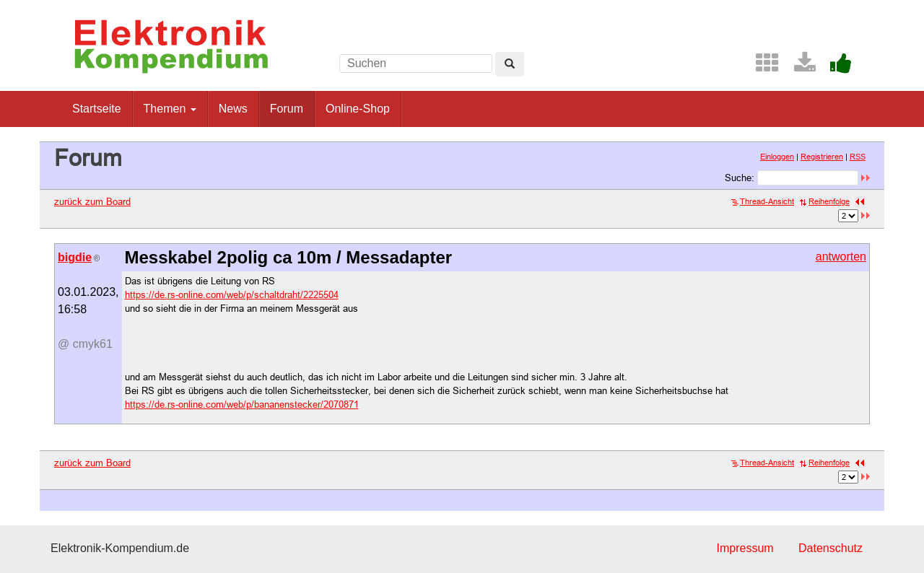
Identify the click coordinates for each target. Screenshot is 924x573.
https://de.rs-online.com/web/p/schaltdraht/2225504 (232, 294)
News (233, 109)
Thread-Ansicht (763, 201)
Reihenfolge (825, 201)
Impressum (745, 548)
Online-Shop (358, 109)
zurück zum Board (92, 201)
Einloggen (777, 157)
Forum (287, 109)
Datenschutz (831, 548)
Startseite (97, 109)
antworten (841, 257)
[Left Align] (510, 64)
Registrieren (822, 157)
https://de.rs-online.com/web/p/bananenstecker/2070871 (242, 404)
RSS (858, 157)
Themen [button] (170, 109)
